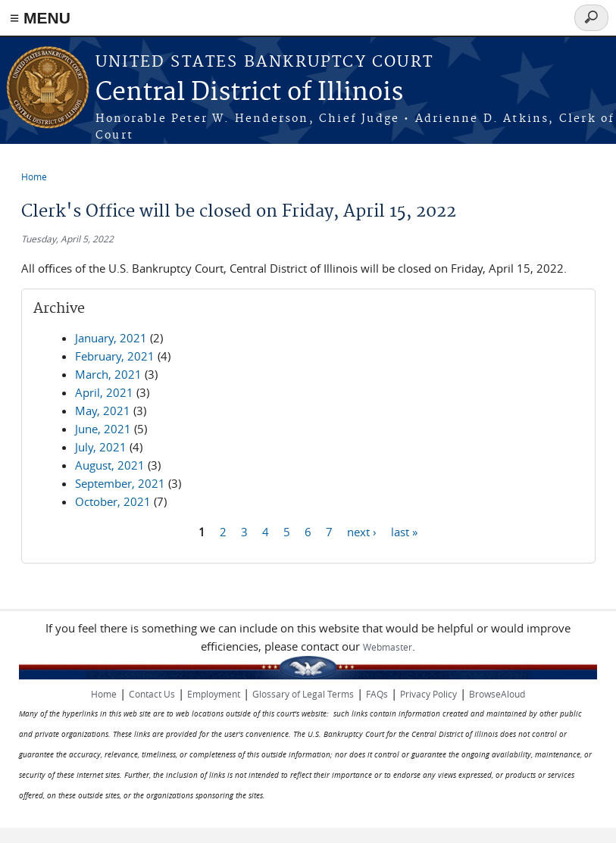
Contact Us (152, 694)
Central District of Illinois (249, 93)
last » (404, 531)
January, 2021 (111, 338)
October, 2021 (113, 501)
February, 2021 (115, 356)
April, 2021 (104, 392)
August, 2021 (110, 465)
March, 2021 (108, 374)
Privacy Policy (428, 694)
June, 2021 (103, 429)
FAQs (377, 694)
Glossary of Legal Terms (303, 694)
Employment (214, 694)
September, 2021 (120, 483)
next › (362, 531)
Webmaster (388, 647)
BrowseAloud (497, 694)
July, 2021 (101, 447)
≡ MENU (40, 18)
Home (34, 176)
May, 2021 (103, 411)
